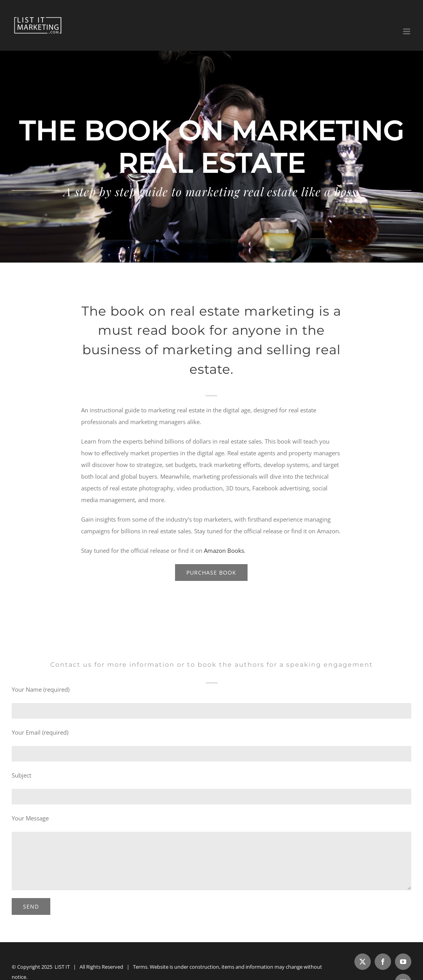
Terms (140, 967)
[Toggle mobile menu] (407, 31)
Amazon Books (224, 550)
